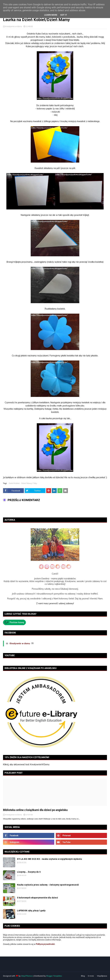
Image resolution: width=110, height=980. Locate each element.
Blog (83, 976)
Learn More (51, 15)
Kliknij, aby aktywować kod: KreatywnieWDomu (26, 764)
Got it (64, 15)
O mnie (91, 976)
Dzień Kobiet (14, 483)
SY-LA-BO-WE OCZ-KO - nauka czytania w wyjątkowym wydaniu (49, 859)
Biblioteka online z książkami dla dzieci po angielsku (35, 810)
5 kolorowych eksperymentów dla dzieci (38, 898)
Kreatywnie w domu (14, 26)
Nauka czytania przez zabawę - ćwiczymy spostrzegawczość (48, 885)
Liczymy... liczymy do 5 (29, 872)
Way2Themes (27, 976)
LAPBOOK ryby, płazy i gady (31, 911)
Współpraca (102, 976)
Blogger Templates (54, 976)
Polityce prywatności (45, 944)
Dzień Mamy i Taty (29, 483)
